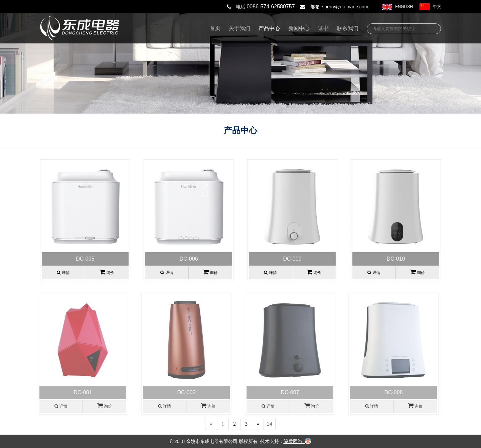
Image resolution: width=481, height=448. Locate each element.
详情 (63, 273)
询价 (106, 272)
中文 (437, 7)
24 (270, 424)
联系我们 (348, 28)
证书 (323, 28)
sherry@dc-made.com (345, 7)
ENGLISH (404, 7)
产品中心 (269, 28)
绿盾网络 (293, 441)
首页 (215, 28)
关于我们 (239, 28)
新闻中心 (299, 28)
